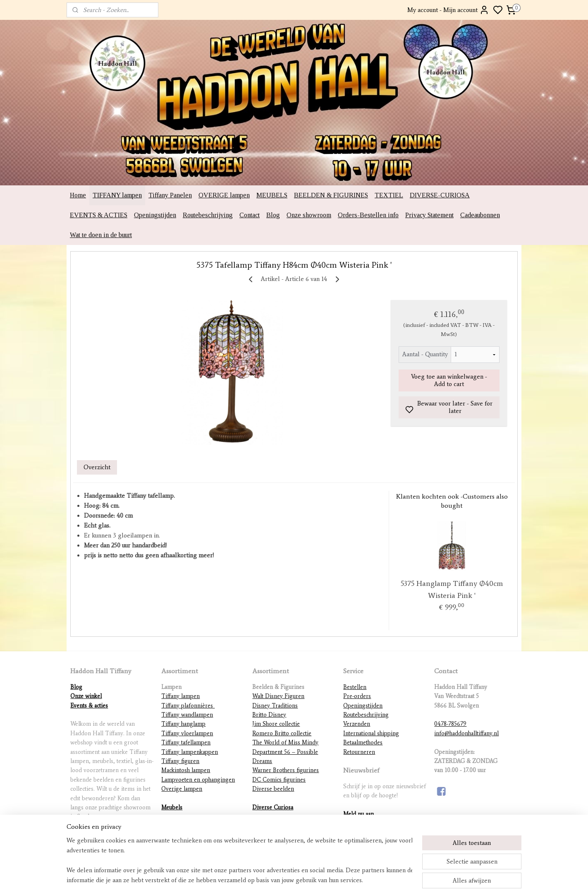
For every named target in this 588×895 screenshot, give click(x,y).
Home (78, 195)
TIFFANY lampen (117, 195)
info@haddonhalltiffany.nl (466, 733)
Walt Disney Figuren (278, 696)
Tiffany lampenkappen (190, 752)
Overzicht (97, 467)
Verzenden (357, 724)
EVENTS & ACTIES (99, 215)
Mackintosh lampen (186, 770)
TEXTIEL (389, 195)
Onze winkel (86, 696)
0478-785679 (450, 724)
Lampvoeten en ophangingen (198, 780)
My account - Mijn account (448, 10)
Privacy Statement (429, 215)
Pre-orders (357, 696)
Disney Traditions (275, 706)
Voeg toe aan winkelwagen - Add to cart (449, 380)
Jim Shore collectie (276, 724)
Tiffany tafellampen (186, 743)
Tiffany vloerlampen (187, 733)
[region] (239, 860)
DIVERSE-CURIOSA (440, 195)
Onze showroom (309, 215)
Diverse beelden (273, 789)
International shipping (371, 733)
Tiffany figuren (180, 761)
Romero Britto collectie (282, 733)
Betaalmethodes (363, 743)
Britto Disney (269, 715)
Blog (273, 215)
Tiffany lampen (180, 696)
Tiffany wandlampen (187, 715)
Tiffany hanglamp (183, 724)
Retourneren (359, 752)
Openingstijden (155, 215)
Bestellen (355, 687)
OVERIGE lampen (224, 195)
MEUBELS (272, 195)
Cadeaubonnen (480, 215)
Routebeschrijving (208, 215)
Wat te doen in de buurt (101, 235)
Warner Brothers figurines (286, 770)
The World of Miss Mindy (285, 743)
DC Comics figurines (279, 780)
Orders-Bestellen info (368, 215)
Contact (250, 215)
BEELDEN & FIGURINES (331, 195)
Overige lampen (182, 789)
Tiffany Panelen (170, 195)
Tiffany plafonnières (188, 706)
